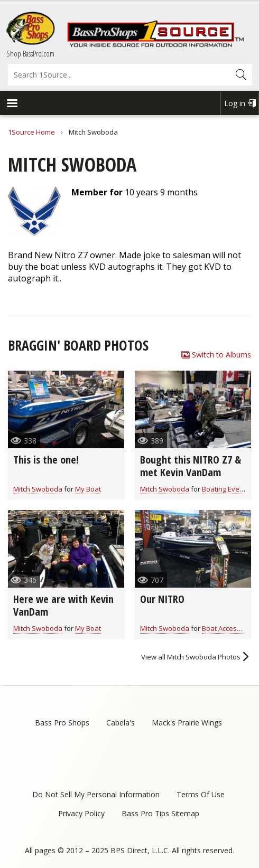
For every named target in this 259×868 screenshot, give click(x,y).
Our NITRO (162, 599)
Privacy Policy (81, 813)
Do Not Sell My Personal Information (96, 794)
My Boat (88, 489)
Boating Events (226, 489)
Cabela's (121, 723)
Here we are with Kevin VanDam (63, 605)
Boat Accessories (229, 628)
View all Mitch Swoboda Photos (191, 657)
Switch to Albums (221, 355)
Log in (235, 103)
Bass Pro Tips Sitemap (160, 813)
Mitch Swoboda (38, 489)
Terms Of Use (201, 794)
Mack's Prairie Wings (187, 723)
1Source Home (31, 132)
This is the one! (46, 460)
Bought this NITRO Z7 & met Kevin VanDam (191, 466)
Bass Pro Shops (62, 723)
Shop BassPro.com (30, 53)
